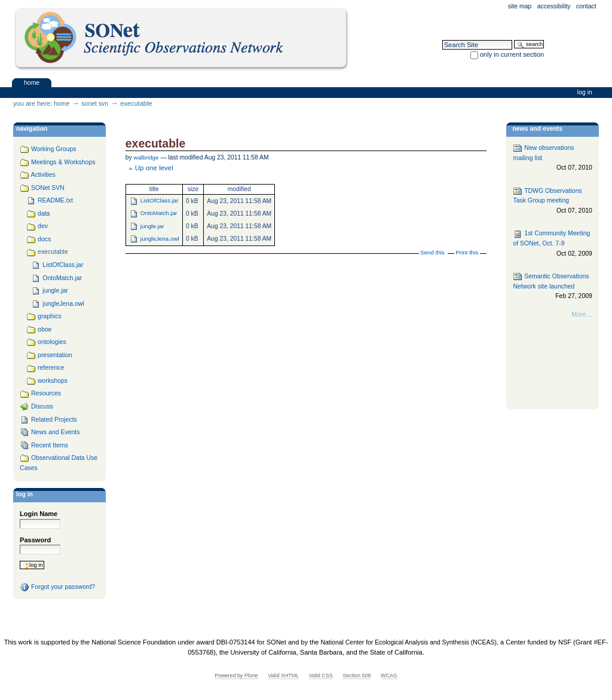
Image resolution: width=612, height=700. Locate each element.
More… (582, 314)
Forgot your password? (57, 587)
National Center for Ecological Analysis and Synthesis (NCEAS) (408, 642)
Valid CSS (321, 676)
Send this (432, 252)
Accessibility (554, 6)
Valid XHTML (283, 676)
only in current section (512, 54)
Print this (467, 252)
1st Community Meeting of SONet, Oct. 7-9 (552, 244)
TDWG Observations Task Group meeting (552, 201)
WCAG (389, 676)
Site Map (520, 6)
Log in (585, 92)
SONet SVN (95, 104)
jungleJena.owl (160, 239)
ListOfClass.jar (160, 200)
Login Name (39, 514)
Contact (586, 6)
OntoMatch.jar (159, 213)
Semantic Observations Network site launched (552, 286)
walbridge (146, 157)
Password (35, 540)
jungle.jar (152, 226)
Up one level (154, 168)
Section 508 (357, 676)
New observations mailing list (552, 158)
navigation (32, 129)
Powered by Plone (236, 676)
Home (32, 82)
